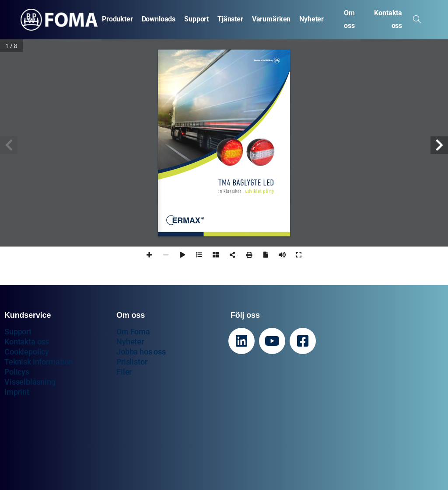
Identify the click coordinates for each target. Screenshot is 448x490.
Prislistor (132, 362)
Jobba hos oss (141, 352)
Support (18, 332)
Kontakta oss (27, 342)
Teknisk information (39, 362)
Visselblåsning (30, 382)
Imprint (17, 392)
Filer (124, 372)
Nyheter (130, 342)
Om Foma (133, 332)
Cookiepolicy (27, 352)
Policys (17, 372)
